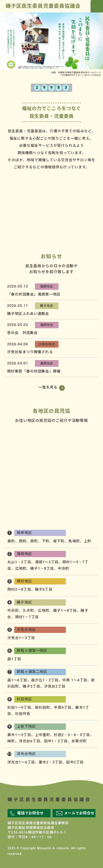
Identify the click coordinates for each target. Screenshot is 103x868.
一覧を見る (48, 387)
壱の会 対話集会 (22, 333)
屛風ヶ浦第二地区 (90, 491)
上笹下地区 (13, 509)
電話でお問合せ (30, 813)
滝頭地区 (47, 286)
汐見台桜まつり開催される (30, 352)
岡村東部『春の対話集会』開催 (34, 371)
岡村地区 (13, 456)
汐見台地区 (47, 344)
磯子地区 (47, 306)
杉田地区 (90, 509)
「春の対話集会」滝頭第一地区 (34, 294)
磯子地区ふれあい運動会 (28, 314)
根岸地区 (79, 438)
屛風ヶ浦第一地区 (90, 473)
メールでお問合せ (79, 813)
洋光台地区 (13, 491)
